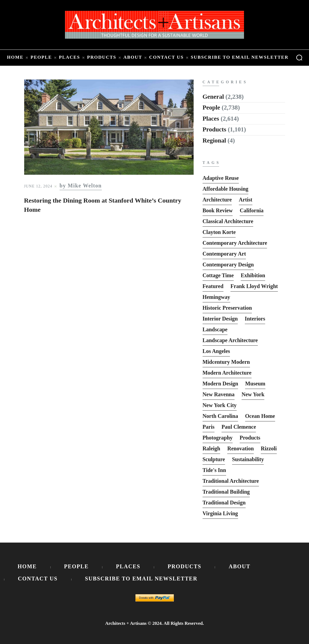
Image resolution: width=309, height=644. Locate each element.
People (211, 108)
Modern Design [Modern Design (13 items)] (220, 384)
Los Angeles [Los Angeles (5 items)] (216, 351)
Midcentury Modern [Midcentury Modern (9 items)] (226, 362)
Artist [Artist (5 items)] (246, 200)
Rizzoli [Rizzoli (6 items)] (269, 448)
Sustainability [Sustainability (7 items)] (248, 459)
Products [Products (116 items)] (250, 438)
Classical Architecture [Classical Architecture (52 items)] (228, 221)
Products (214, 129)
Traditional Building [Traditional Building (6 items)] (226, 492)
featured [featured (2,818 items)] (213, 286)
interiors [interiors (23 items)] (255, 319)
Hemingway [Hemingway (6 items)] (216, 297)
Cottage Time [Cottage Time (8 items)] (218, 275)
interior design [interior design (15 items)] (220, 319)
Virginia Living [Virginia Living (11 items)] (220, 513)
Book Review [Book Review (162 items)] (218, 210)
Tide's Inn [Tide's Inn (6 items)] (214, 470)
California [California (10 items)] (252, 210)
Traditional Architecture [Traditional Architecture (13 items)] (231, 481)
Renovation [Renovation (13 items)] (240, 448)
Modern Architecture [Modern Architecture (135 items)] (227, 373)
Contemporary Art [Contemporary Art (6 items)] (224, 254)
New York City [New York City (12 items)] (220, 405)
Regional (214, 141)
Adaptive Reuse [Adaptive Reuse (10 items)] (221, 178)
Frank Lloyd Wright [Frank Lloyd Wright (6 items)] (254, 286)
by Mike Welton (81, 186)
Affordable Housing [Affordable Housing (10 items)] (225, 189)
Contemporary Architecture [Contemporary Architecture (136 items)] (235, 243)
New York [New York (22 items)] (253, 394)
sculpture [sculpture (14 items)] (214, 459)
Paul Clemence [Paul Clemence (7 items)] (239, 427)
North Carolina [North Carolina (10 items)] (220, 416)
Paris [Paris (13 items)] (209, 427)
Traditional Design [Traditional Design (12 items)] (224, 503)
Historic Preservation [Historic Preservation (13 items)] (227, 308)
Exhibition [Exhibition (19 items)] (253, 275)
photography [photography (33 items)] (218, 438)
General (213, 97)
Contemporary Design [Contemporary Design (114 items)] (228, 265)
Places (211, 119)
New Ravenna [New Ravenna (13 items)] (219, 394)
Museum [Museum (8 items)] (255, 384)
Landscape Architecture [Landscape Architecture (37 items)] (230, 340)
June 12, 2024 (38, 186)
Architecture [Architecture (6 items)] (217, 200)
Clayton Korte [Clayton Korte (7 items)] (219, 232)
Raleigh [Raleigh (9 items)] (212, 448)
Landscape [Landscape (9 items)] (215, 329)
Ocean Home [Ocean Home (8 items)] (260, 416)
